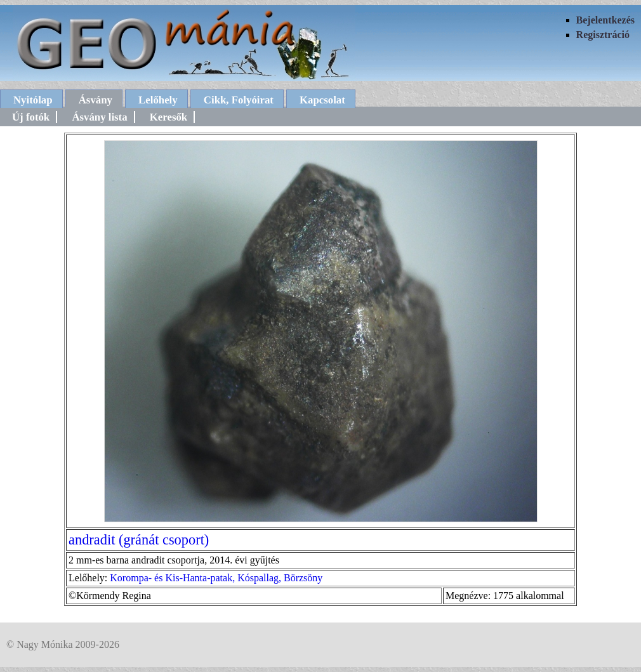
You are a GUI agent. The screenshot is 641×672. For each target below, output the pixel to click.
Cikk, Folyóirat (239, 100)
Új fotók (31, 117)
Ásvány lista (99, 117)
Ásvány (96, 100)
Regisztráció (603, 35)
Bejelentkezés (605, 20)
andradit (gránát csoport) (139, 540)
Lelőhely (158, 100)
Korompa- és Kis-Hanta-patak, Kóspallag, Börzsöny (216, 578)
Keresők (169, 117)
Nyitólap (33, 100)
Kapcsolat (322, 100)
